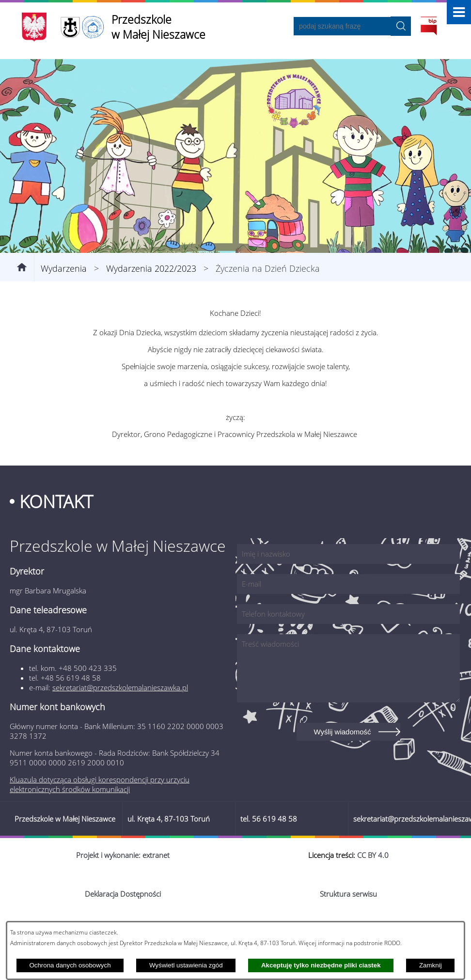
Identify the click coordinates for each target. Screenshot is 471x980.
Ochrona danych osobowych (70, 965)
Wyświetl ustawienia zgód (186, 965)
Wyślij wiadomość (342, 732)
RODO (392, 943)
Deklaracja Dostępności (123, 894)
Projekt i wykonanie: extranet (123, 855)
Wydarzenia (64, 268)
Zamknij (431, 965)
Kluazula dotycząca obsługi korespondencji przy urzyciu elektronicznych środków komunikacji (100, 784)
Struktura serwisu (348, 894)
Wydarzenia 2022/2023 (151, 268)
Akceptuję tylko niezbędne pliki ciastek (321, 965)
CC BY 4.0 (373, 855)
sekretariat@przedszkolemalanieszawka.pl (120, 687)
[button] (459, 12)
